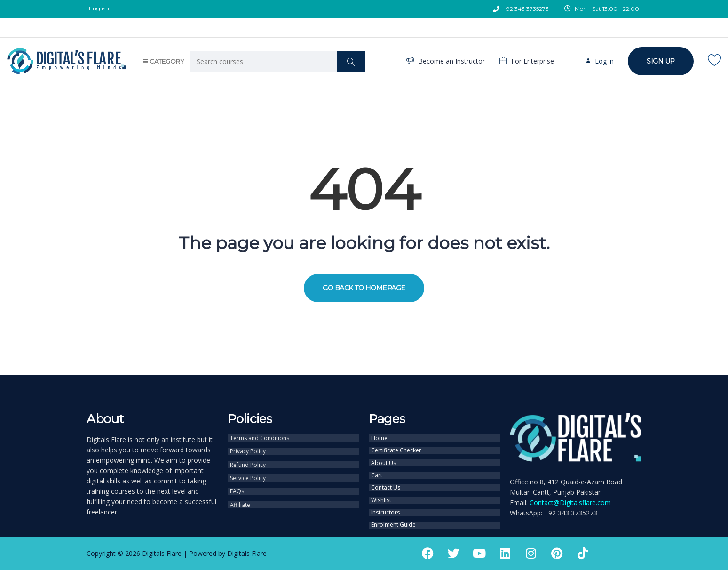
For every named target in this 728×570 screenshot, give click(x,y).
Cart (377, 470)
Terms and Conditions (260, 437)
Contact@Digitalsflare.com (570, 502)
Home (379, 437)
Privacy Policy (248, 449)
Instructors (385, 502)
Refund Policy (248, 461)
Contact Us (386, 481)
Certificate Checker (396, 448)
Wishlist (381, 491)
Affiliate (240, 496)
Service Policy (248, 473)
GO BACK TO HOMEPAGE (364, 288)
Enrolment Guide (393, 513)
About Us (384, 459)
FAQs (237, 484)
